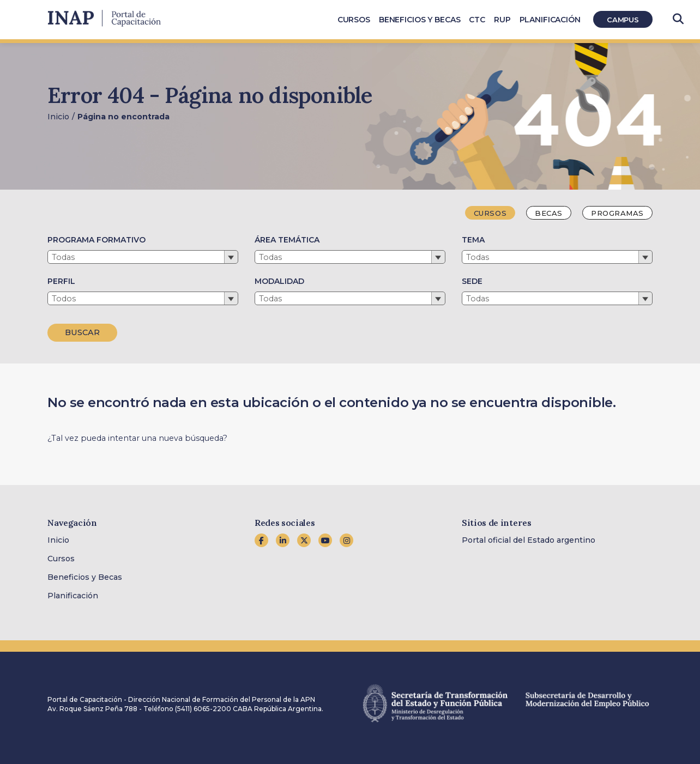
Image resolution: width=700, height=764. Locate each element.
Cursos (61, 559)
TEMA (473, 240)
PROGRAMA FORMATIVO (96, 240)
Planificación (73, 596)
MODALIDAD (279, 281)
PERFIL (61, 281)
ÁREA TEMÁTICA (287, 240)
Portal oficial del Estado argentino (529, 540)
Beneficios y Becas (85, 577)
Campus (623, 20)
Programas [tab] (617, 213)
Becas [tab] (549, 213)
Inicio (58, 117)
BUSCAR (82, 332)
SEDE (472, 281)
